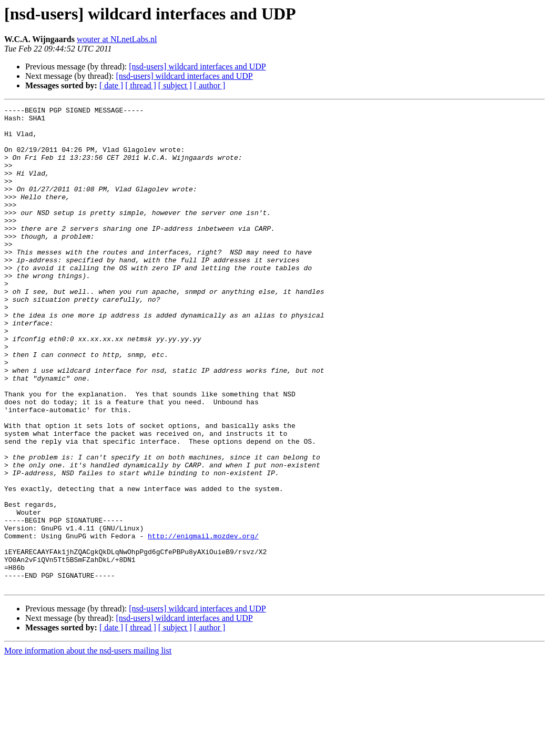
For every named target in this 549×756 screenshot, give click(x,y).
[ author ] (210, 85)
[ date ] (111, 85)
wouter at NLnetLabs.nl (117, 39)
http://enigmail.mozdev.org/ (203, 622)
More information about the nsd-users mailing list (88, 747)
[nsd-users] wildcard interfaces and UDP (197, 67)
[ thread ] (141, 85)
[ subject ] (175, 85)
